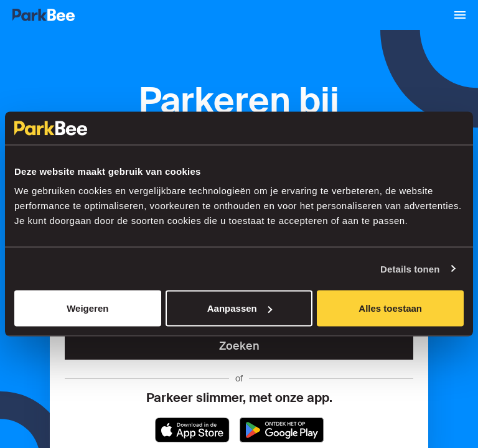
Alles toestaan (390, 308)
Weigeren (87, 308)
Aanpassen (240, 308)
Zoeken (239, 346)
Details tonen (410, 268)
